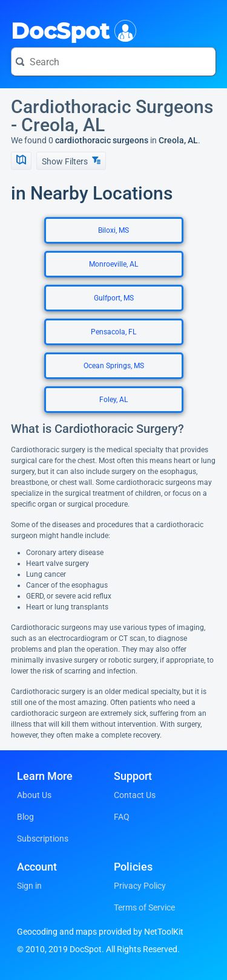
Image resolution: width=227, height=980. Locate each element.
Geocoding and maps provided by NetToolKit (100, 932)
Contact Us (135, 795)
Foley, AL (113, 400)
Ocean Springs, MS (114, 366)
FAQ (122, 817)
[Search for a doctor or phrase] (113, 62)
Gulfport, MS (114, 298)
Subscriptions (43, 839)
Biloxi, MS (113, 230)
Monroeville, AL (113, 264)
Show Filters (71, 161)
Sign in (29, 886)
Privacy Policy (140, 886)
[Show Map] (21, 161)
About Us (34, 795)
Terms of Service (144, 907)
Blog (25, 817)
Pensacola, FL (113, 332)
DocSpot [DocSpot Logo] (71, 30)
